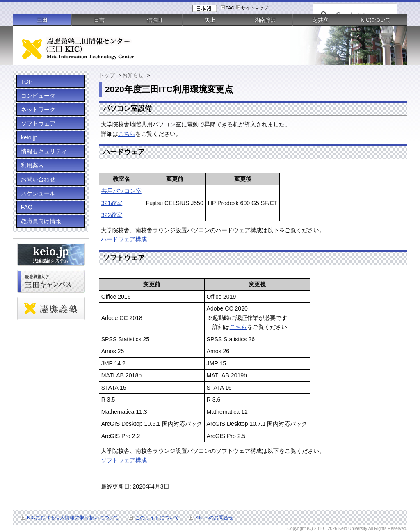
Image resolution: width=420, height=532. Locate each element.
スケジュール (38, 193)
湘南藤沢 (265, 20)
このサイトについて (157, 518)
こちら (127, 134)
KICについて (376, 20)
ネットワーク (38, 110)
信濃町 (155, 20)
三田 (42, 20)
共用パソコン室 (121, 191)
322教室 (112, 215)
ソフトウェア (38, 123)
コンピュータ (38, 96)
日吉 (99, 20)
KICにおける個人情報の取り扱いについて (73, 518)
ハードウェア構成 (124, 239)
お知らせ (133, 75)
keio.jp (29, 137)
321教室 (112, 203)
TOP (27, 82)
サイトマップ (255, 8)
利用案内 (32, 165)
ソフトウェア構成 (124, 460)
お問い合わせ (38, 179)
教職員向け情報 (41, 221)
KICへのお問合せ (214, 518)
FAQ (230, 8)
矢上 (210, 20)
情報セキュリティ (44, 151)
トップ (107, 75)
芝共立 (321, 20)
